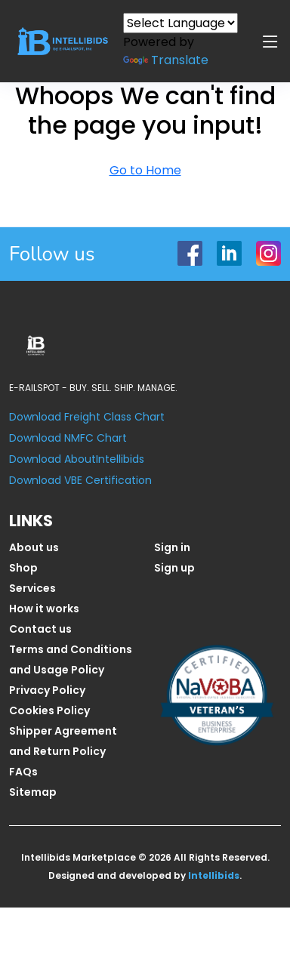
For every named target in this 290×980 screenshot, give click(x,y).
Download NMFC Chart (68, 438)
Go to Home (145, 170)
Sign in (172, 547)
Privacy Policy (47, 690)
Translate (166, 60)
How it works (44, 609)
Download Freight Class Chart (87, 417)
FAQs (23, 772)
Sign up (174, 568)
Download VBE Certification (80, 480)
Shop (23, 568)
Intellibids (214, 875)
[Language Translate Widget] (180, 23)
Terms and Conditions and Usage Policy (71, 659)
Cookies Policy (49, 710)
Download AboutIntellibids (77, 459)
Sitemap (33, 792)
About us (34, 547)
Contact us (40, 629)
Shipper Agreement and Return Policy (63, 741)
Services (32, 588)
